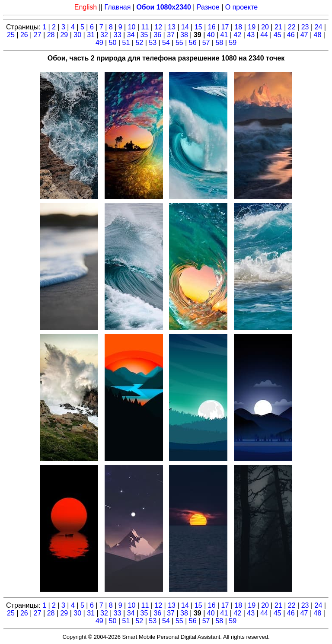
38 (184, 35)
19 (252, 27)
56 (193, 43)
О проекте (241, 7)
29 (64, 35)
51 (126, 43)
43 (251, 35)
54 (166, 43)
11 (145, 27)
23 (305, 27)
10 (132, 27)
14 (185, 27)
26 (24, 35)
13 (172, 27)
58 (219, 43)
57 (206, 43)
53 (153, 43)
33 (118, 35)
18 (238, 27)
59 (233, 43)
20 (265, 27)
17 (225, 27)
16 (212, 27)
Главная (117, 7)
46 (291, 35)
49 (99, 43)
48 (318, 35)
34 (131, 35)
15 (198, 27)
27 (38, 35)
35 (144, 35)
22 (292, 27)
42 (237, 35)
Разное (208, 7)
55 (179, 43)
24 (319, 27)
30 (77, 35)
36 (157, 35)
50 (113, 43)
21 (278, 27)
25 (11, 35)
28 (51, 35)
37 (171, 35)
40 (211, 35)
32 (104, 35)
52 (139, 43)
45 (278, 35)
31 (91, 35)
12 (158, 27)
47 (304, 35)
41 (224, 35)
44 (264, 35)
